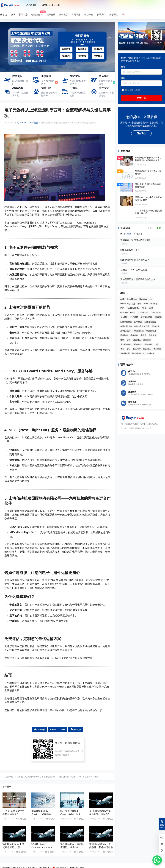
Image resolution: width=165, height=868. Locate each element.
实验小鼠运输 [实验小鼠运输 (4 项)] (126, 326)
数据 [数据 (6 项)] (122, 340)
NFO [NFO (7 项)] (144, 308)
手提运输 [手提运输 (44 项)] (153, 335)
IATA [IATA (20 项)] (122, 308)
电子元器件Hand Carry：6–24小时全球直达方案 (72, 814)
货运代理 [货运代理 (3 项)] (137, 349)
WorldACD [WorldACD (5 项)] (156, 313)
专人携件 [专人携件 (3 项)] (124, 317)
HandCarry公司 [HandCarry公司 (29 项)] (146, 299)
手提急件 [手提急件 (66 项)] (134, 335)
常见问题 (144, 424)
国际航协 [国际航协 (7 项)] (158, 317)
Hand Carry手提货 (30, 123)
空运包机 (104, 76)
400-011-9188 (51, 5)
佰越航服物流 (72, 743)
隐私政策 (154, 424)
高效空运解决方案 (105, 82)
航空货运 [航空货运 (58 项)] (148, 344)
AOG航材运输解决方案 (20, 94)
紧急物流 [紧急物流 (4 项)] (137, 340)
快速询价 (31, 5)
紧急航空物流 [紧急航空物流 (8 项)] (126, 344)
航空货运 (17, 76)
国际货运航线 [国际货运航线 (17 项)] (150, 322)
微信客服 (76, 729)
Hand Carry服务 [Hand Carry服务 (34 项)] (151, 304)
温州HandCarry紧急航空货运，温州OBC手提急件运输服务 (72, 847)
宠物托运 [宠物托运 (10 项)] (156, 326)
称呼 (123, 67)
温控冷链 (104, 88)
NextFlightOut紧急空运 (78, 82)
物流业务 (38, 15)
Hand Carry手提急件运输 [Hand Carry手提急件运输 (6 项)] (131, 304)
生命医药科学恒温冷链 (107, 94)
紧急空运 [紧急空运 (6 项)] (147, 340)
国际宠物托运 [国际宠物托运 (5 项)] (146, 317)
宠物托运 (46, 88)
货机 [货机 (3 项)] (122, 349)
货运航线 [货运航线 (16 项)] (157, 349)
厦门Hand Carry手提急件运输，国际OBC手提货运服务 (100, 814)
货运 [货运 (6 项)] (129, 349)
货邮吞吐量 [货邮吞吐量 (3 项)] (125, 353)
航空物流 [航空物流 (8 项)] (138, 344)
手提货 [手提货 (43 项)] (143, 335)
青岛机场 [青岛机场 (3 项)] (150, 353)
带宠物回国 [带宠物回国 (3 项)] (151, 331)
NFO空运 (75, 76)
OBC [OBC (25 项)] (151, 308)
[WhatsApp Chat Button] (157, 860)
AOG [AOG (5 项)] (122, 299)
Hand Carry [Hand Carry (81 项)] (132, 299)
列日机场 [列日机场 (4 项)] (134, 317)
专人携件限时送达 (48, 82)
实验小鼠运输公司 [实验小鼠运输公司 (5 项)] (142, 326)
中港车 (74, 88)
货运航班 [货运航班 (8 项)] (147, 349)
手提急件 (46, 76)
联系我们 (135, 424)
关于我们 (125, 424)
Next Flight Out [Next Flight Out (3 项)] (133, 308)
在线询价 (40, 729)
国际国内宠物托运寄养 (49, 94)
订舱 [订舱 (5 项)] (156, 344)
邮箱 (123, 78)
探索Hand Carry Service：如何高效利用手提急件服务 (42, 814)
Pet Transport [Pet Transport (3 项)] (143, 313)
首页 (17, 123)
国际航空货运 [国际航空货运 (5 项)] (126, 322)
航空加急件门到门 (20, 82)
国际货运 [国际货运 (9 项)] (138, 322)
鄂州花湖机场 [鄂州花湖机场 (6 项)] (138, 353)
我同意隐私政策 (132, 90)
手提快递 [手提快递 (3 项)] (124, 335)
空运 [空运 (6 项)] (129, 340)
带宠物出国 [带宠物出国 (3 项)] (139, 331)
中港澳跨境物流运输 (78, 94)
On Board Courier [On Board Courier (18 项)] (128, 313)
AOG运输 (18, 88)
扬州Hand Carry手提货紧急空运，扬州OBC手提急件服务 (13, 847)
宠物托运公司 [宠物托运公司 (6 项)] (126, 331)
